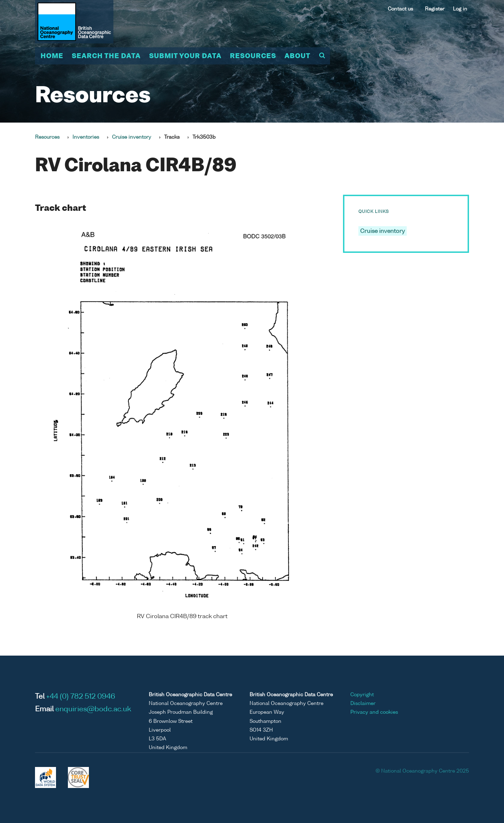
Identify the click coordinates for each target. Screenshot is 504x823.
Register (435, 9)
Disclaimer (363, 704)
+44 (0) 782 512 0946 (81, 697)
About (297, 56)
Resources (253, 56)
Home (52, 56)
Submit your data (185, 56)
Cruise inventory (132, 137)
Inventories (86, 137)
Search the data (106, 56)
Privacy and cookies (374, 712)
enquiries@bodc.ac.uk (93, 710)
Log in (460, 9)
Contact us (400, 9)
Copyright (362, 695)
